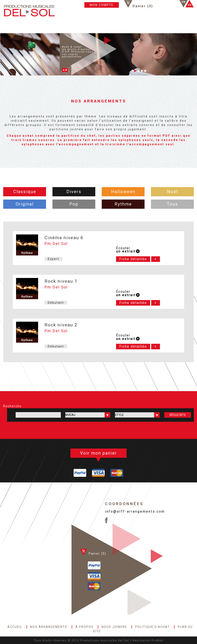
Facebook (163, 4)
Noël (172, 192)
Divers (74, 192)
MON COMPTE (102, 5)
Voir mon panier (98, 453)
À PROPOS (65, 26)
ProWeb (157, 641)
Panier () (143, 6)
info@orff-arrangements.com (135, 511)
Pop (74, 204)
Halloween (123, 192)
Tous (172, 204)
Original (25, 204)
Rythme (123, 204)
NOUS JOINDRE (88, 26)
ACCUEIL (11, 26)
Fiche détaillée (133, 259)
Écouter (126, 250)
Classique (25, 192)
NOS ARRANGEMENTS (37, 26)
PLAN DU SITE (147, 26)
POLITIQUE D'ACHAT (118, 26)
